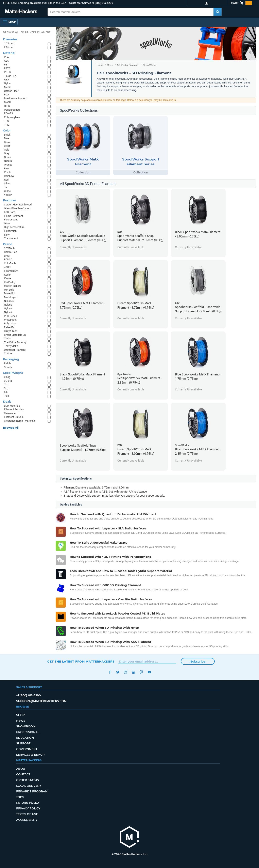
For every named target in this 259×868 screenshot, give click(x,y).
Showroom (26, 726)
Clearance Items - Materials (20, 421)
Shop (20, 715)
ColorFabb (10, 263)
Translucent (11, 238)
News (21, 721)
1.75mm (9, 43)
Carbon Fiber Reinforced (18, 205)
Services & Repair (30, 755)
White (7, 191)
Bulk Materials (12, 406)
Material (9, 53)
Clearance (10, 413)
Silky (7, 235)
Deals (7, 402)
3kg (6, 388)
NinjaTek (9, 301)
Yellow (8, 195)
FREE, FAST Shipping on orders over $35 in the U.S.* (35, 3)
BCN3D (8, 259)
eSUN (7, 267)
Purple (8, 172)
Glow (7, 223)
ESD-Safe (10, 212)
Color (7, 130)
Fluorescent (11, 220)
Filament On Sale (14, 417)
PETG (7, 68)
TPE (6, 125)
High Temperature (14, 227)
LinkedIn (133, 672)
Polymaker (10, 323)
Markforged (11, 297)
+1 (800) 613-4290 (102, 3)
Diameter (10, 39)
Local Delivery (29, 786)
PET (6, 65)
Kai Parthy (10, 282)
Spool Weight (13, 373)
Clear (7, 146)
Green (7, 157)
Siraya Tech (11, 331)
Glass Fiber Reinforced (17, 208)
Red (6, 180)
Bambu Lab (11, 252)
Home (100, 65)
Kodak (8, 275)
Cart (241, 3)
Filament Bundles (14, 409)
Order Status (28, 780)
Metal (7, 87)
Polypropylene (12, 117)
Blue (7, 138)
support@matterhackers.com (41, 701)
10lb (6, 396)
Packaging (11, 359)
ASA (6, 80)
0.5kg (7, 377)
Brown (8, 142)
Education (25, 738)
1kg (6, 384)
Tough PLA (10, 76)
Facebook (110, 672)
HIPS (7, 106)
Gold (7, 150)
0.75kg (8, 381)
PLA (6, 57)
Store (110, 65)
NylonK (8, 308)
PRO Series (11, 316)
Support (23, 743)
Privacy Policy (28, 808)
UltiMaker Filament (15, 350)
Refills (8, 363)
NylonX (8, 312)
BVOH (7, 102)
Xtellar (8, 338)
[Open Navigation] (9, 22)
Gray (7, 153)
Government (27, 749)
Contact (23, 774)
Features (10, 200)
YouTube (149, 672)
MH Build (9, 290)
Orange (8, 165)
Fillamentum (11, 271)
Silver (7, 183)
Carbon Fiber (11, 91)
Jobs (20, 797)
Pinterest (141, 672)
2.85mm (9, 47)
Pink (7, 168)
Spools (8, 367)
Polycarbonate (12, 110)
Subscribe (198, 662)
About (21, 769)
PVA (6, 95)
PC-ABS (8, 113)
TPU (6, 121)
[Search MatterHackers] (218, 12)
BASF (7, 256)
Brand (8, 244)
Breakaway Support (15, 98)
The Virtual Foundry (15, 342)
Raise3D (9, 327)
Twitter (118, 672)
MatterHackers (13, 286)
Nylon (7, 83)
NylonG (8, 305)
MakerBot (10, 293)
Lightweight (11, 231)
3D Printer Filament (128, 65)
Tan (6, 187)
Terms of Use (27, 814)
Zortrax (8, 353)
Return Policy (28, 803)
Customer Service (80, 3)
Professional (28, 732)
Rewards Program (32, 791)
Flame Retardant (13, 216)
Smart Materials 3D (15, 335)
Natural (8, 161)
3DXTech (9, 248)
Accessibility (27, 820)
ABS (6, 61)
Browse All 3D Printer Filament (27, 32)
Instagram (126, 672)
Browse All (11, 428)
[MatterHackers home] (129, 838)
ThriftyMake (11, 346)
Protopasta (10, 320)
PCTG (7, 72)
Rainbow (9, 176)
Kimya (8, 278)
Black (7, 135)
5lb (6, 392)
